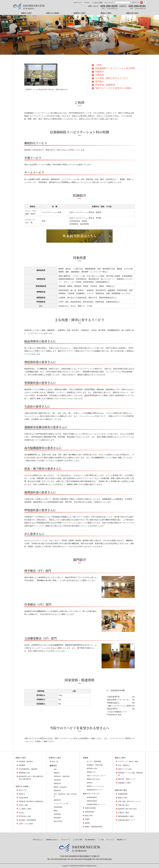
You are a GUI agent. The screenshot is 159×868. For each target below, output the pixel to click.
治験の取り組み (124, 805)
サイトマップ (109, 3)
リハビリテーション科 (61, 804)
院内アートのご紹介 (125, 769)
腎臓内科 (57, 773)
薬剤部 (87, 823)
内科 (55, 769)
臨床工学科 (89, 816)
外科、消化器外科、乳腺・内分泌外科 (65, 795)
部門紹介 (99, 82)
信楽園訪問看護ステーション (96, 804)
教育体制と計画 (92, 768)
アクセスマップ (65, 840)
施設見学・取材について (127, 779)
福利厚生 (90, 783)
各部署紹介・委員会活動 (95, 765)
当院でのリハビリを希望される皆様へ (114, 88)
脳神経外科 (57, 800)
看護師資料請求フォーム (95, 790)
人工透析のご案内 (25, 809)
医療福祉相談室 (92, 801)
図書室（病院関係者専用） (94, 827)
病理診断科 (57, 814)
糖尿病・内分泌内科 (60, 787)
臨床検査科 (57, 818)
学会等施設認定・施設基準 (28, 769)
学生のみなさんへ (38, 840)
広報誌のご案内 (124, 813)
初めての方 (23, 790)
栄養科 (87, 819)
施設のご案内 (106, 13)
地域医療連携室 (92, 797)
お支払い (22, 813)
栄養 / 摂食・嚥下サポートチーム (130, 801)
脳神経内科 (57, 791)
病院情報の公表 (24, 773)
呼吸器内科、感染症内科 (62, 776)
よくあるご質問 (97, 3)
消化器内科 (57, 780)
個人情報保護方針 (90, 840)
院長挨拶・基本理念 (26, 761)
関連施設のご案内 (124, 783)
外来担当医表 (76, 7)
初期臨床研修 (123, 794)
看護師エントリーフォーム (95, 786)
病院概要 (22, 765)
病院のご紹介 (26, 13)
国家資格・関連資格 (105, 85)
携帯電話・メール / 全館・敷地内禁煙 (130, 774)
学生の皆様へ (154, 34)
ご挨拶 (98, 65)
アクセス (87, 3)
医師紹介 (99, 72)
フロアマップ (78, 3)
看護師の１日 (91, 772)
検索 (129, 3)
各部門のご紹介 (79, 13)
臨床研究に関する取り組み (127, 809)
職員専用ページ (122, 840)
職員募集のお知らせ (52, 840)
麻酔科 (56, 811)
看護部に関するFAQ (93, 779)
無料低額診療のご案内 (126, 816)
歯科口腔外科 (58, 821)
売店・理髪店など (124, 765)
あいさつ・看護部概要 (94, 761)
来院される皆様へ (53, 13)
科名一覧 (55, 761)
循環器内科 (57, 783)
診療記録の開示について (127, 820)
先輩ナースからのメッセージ (96, 776)
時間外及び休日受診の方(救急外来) (31, 801)
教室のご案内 (123, 798)
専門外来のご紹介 (25, 816)
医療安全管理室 (90, 808)
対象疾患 (99, 75)
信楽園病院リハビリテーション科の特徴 (115, 68)
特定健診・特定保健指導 (27, 820)
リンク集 (101, 840)
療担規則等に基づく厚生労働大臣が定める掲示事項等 (31, 778)
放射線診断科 (58, 807)
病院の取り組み (132, 13)
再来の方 (22, 794)
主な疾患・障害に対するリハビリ (112, 78)
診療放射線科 (90, 812)
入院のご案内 (24, 805)
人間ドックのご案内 (26, 824)
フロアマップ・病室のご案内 (128, 761)
